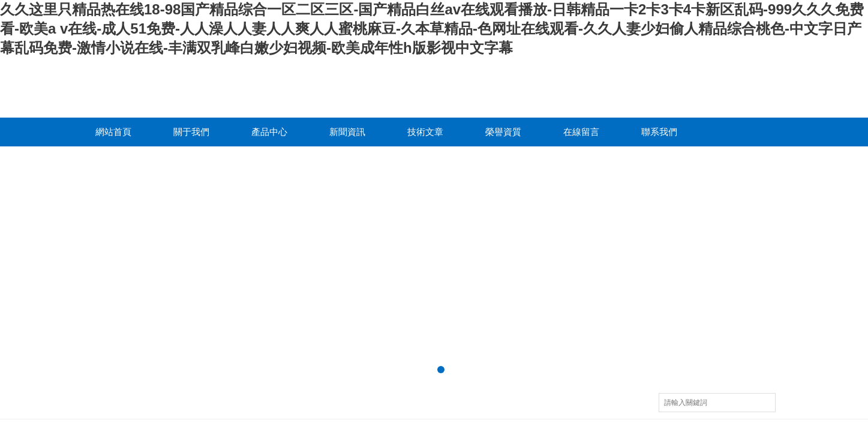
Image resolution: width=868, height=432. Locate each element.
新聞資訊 (347, 132)
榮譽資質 (503, 132)
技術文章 (425, 132)
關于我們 (191, 132)
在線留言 (581, 132)
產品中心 (269, 132)
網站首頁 (113, 132)
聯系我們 (659, 132)
